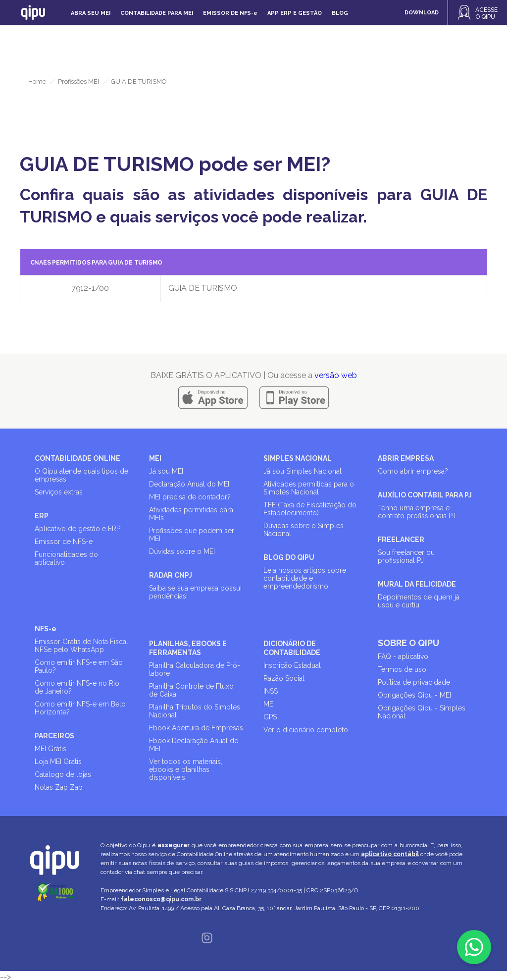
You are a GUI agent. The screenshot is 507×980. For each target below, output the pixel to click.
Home (37, 82)
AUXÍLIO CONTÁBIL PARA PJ (425, 495)
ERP (42, 516)
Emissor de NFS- (230, 13)
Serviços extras (59, 492)
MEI (155, 458)
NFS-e (46, 629)
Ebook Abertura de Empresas (196, 728)
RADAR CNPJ (171, 575)
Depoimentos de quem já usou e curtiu (419, 601)
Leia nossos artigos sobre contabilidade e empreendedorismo (305, 578)
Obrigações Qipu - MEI (414, 695)
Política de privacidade (414, 682)
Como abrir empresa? (413, 471)
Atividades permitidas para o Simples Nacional (309, 488)
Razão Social (284, 678)
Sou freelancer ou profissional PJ (406, 556)
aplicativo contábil (390, 854)
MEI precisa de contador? (190, 497)
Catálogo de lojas (63, 774)
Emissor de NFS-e (64, 542)
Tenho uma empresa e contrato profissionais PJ (417, 512)
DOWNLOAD (422, 13)
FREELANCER (401, 540)
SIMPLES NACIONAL (298, 458)
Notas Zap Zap (59, 787)
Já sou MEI (166, 471)
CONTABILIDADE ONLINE (77, 458)
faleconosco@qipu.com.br (161, 899)
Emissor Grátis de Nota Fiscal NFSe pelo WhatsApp (81, 646)
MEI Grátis (51, 749)
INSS (271, 691)
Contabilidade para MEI (157, 13)
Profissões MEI (78, 82)
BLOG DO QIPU (289, 557)
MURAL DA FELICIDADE (417, 584)
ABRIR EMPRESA (406, 458)
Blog (340, 13)
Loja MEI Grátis (58, 762)
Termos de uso (402, 669)
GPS (270, 717)
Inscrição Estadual (292, 665)
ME (268, 704)
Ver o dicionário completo (306, 730)
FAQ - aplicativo (403, 656)
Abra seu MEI (91, 13)
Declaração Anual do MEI (189, 484)
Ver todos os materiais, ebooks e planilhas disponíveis (186, 769)
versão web (336, 375)
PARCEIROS (54, 736)
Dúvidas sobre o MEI (182, 551)
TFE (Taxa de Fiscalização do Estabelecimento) (310, 509)
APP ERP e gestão (295, 13)
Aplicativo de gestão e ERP (77, 529)
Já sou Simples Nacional (303, 471)
